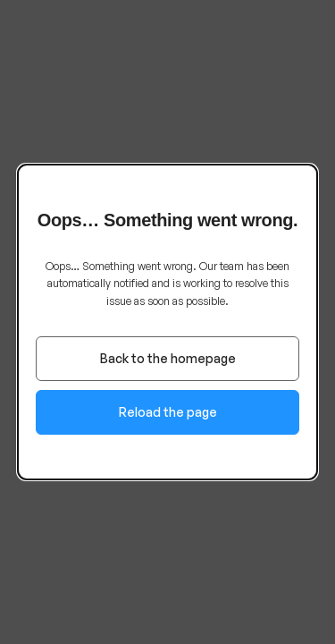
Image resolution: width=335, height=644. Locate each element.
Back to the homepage (168, 358)
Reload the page (168, 412)
